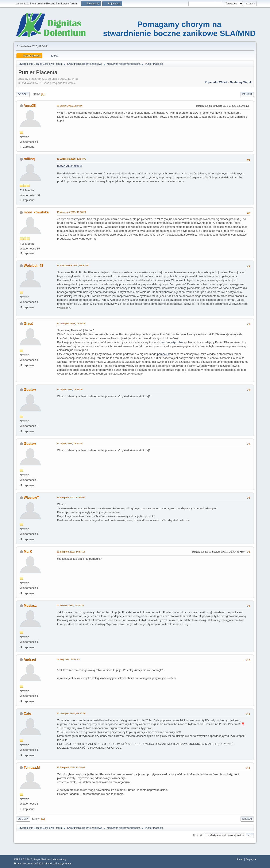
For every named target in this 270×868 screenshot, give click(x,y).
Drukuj (247, 94)
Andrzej (30, 660)
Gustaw (30, 390)
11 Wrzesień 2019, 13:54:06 (71, 159)
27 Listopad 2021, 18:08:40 (71, 323)
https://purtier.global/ (70, 166)
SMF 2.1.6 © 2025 (23, 859)
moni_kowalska (36, 212)
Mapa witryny (59, 859)
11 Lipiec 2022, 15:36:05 (70, 390)
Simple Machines (42, 859)
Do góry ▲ (251, 859)
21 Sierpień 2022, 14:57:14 (71, 552)
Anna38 (30, 106)
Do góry (23, 819)
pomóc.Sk (163, 354)
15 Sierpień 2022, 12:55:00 (71, 497)
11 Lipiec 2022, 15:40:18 (70, 443)
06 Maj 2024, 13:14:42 (68, 659)
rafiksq (29, 159)
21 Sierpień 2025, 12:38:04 (71, 767)
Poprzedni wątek (216, 82)
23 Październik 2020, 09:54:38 (73, 266)
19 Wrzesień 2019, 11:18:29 (71, 212)
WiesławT (31, 498)
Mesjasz (30, 606)
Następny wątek (241, 82)
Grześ (28, 324)
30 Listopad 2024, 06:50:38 (71, 713)
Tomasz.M (32, 768)
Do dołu (23, 94)
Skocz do (198, 836)
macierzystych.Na (172, 342)
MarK (28, 552)
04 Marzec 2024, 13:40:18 (70, 605)
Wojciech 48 (33, 266)
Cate (27, 714)
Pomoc (240, 859)
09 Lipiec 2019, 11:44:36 (70, 106)
